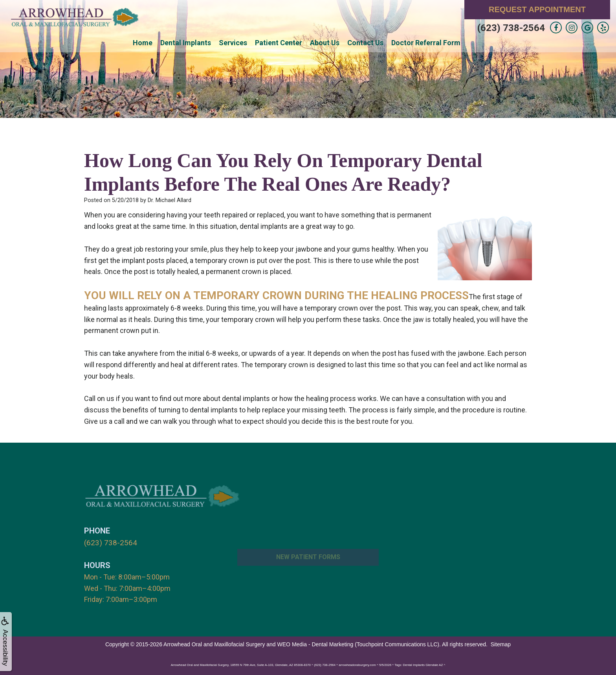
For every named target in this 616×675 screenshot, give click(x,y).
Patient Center (279, 43)
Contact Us (365, 43)
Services (233, 43)
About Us (325, 43)
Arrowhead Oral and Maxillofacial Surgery (214, 644)
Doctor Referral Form (426, 43)
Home (143, 43)
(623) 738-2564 (511, 28)
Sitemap (501, 644)
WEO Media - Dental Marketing (315, 644)
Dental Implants (186, 43)
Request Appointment (537, 9)
